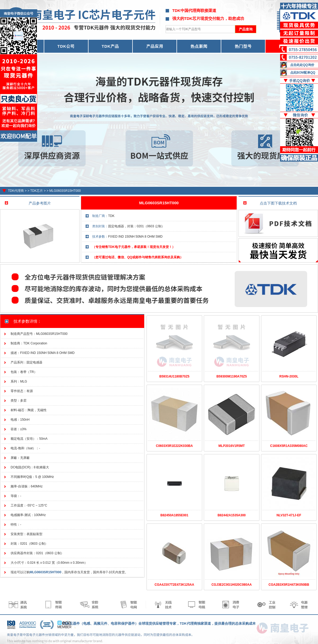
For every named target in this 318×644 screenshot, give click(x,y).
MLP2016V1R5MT (231, 446)
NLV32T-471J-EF (289, 515)
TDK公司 (66, 46)
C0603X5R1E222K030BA (174, 446)
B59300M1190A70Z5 (232, 376)
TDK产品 (111, 46)
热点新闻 (199, 46)
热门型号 (243, 46)
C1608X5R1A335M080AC (289, 446)
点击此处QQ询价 (302, 65)
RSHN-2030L (289, 376)
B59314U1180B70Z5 (174, 376)
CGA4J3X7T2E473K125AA (174, 585)
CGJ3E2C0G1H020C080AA (232, 585)
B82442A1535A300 (232, 515)
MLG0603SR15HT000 (65, 191)
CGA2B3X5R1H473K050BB (289, 585)
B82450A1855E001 (174, 515)
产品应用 (155, 46)
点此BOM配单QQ (303, 73)
